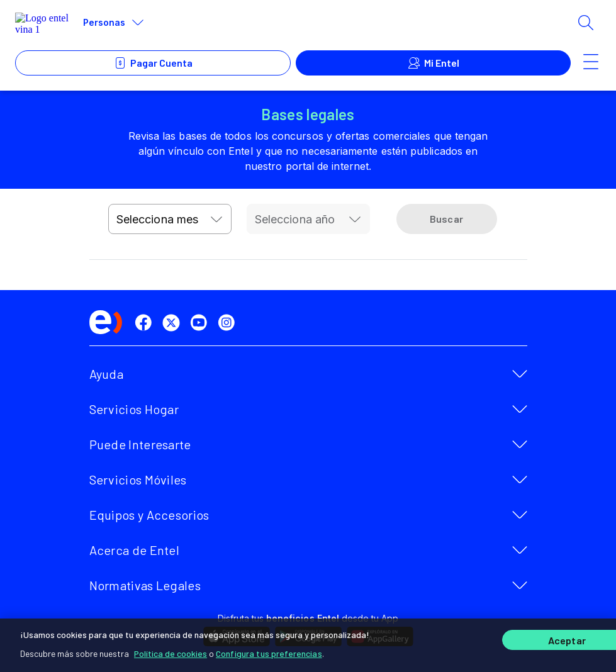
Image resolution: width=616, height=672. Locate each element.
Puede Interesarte (140, 444)
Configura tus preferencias (269, 653)
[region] (308, 645)
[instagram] (229, 323)
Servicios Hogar (134, 409)
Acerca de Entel (135, 550)
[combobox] (170, 219)
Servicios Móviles (138, 479)
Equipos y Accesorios (149, 515)
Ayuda (107, 374)
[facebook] (146, 323)
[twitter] (174, 323)
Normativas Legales (145, 585)
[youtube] (201, 323)
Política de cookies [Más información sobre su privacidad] (171, 653)
